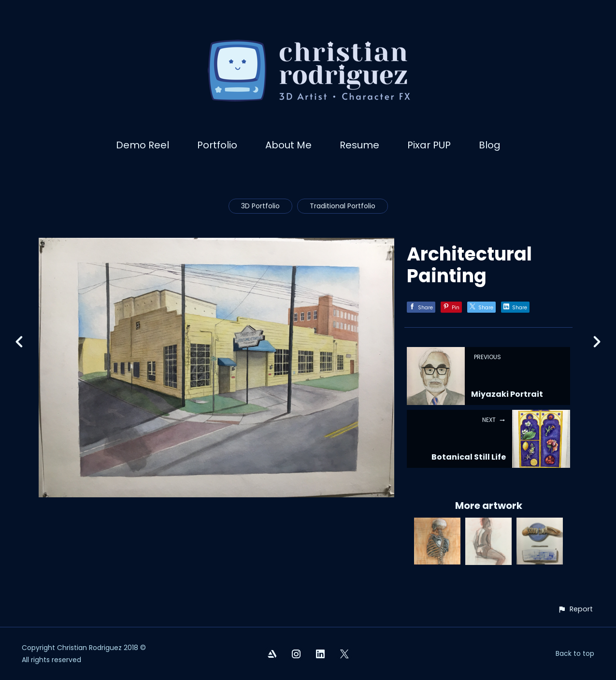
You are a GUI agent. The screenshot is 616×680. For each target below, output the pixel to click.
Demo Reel (143, 145)
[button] (575, 609)
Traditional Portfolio (343, 206)
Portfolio (217, 145)
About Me (288, 145)
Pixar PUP (429, 145)
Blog (490, 145)
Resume (359, 145)
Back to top (575, 653)
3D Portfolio (260, 206)
